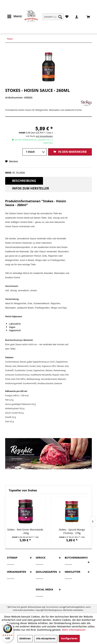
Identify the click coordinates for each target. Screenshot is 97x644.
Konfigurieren (69, 639)
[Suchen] (60, 17)
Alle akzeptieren (46, 639)
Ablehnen (25, 639)
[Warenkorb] (86, 17)
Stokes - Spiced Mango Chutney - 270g (72, 531)
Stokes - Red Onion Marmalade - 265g (25, 531)
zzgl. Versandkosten (44, 136)
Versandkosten (52, 607)
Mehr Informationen (74, 630)
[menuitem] (53, 17)
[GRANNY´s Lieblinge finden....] (53, 17)
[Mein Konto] (75, 17)
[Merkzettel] (67, 17)
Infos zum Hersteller (31, 188)
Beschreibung (24, 181)
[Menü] (14, 16)
